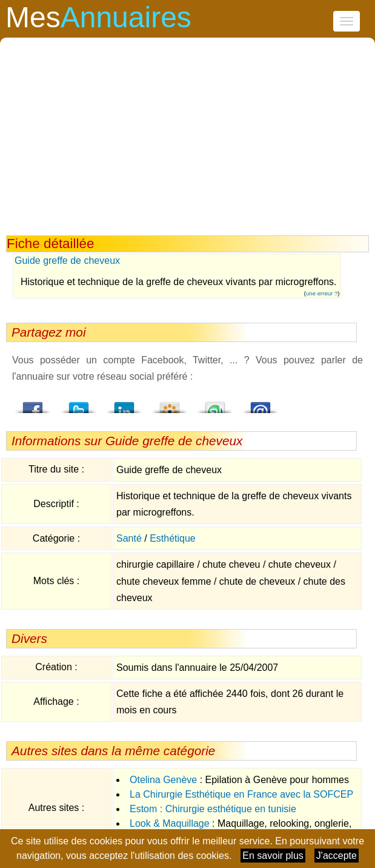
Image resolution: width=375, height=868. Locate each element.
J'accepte (337, 856)
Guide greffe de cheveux (67, 261)
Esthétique (173, 538)
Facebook (33, 404)
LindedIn (124, 404)
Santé (129, 538)
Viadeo (170, 404)
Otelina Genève (163, 780)
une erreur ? (322, 293)
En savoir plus (273, 856)
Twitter (79, 404)
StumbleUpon (215, 404)
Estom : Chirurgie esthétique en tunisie (213, 809)
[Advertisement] (188, 144)
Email (261, 404)
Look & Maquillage (170, 823)
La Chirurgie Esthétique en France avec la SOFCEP (241, 794)
